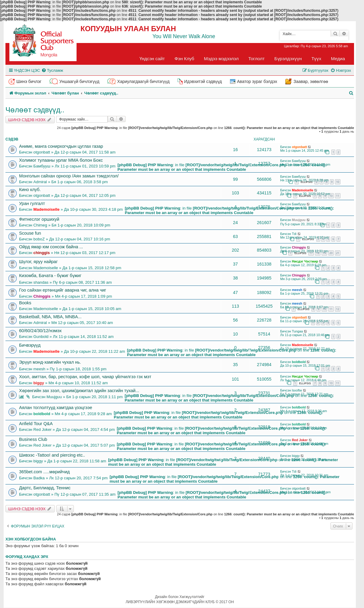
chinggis (41, 253)
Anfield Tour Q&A (36, 424)
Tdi (294, 234)
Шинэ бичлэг (29, 81)
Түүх (316, 59)
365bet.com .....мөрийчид (44, 472)
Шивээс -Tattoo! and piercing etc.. (52, 455)
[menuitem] (52, 70)
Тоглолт (257, 59)
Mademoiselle (303, 190)
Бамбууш (42, 166)
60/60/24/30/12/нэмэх (40, 331)
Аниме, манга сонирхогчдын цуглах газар (61, 146)
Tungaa (297, 331)
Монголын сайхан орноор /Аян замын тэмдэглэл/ (69, 176)
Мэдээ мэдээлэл (221, 59)
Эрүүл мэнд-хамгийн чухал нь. (50, 362)
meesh (297, 290)
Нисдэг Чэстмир (305, 261)
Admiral (40, 182)
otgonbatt (42, 152)
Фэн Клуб (184, 59)
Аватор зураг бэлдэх (257, 81)
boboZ (39, 239)
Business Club (33, 439)
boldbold (299, 362)
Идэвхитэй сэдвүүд (203, 81)
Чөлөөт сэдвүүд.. (35, 110)
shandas (41, 282)
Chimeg (40, 225)
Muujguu (299, 220)
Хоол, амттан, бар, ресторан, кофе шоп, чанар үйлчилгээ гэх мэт (85, 377)
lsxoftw (297, 390)
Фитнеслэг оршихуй (39, 219)
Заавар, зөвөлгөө (311, 81)
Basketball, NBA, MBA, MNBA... (50, 317)
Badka (39, 478)
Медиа (338, 59)
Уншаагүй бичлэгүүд (79, 81)
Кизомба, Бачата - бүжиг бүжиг (50, 276)
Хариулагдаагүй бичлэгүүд (143, 81)
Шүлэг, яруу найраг (38, 262)
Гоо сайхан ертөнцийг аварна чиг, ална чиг (63, 290)
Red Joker (42, 430)
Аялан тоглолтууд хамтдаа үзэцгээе (56, 408)
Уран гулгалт (32, 203)
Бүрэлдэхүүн (288, 59)
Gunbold (41, 337)
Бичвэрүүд (30, 345)
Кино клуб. (30, 190)
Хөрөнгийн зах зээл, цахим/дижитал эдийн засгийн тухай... (79, 391)
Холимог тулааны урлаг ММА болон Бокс (61, 160)
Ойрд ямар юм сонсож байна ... (51, 247)
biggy (39, 383)
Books (25, 303)
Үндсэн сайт (152, 59)
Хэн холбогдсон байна (31, 539)
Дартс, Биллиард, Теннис (45, 488)
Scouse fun (30, 233)
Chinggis (299, 247)
